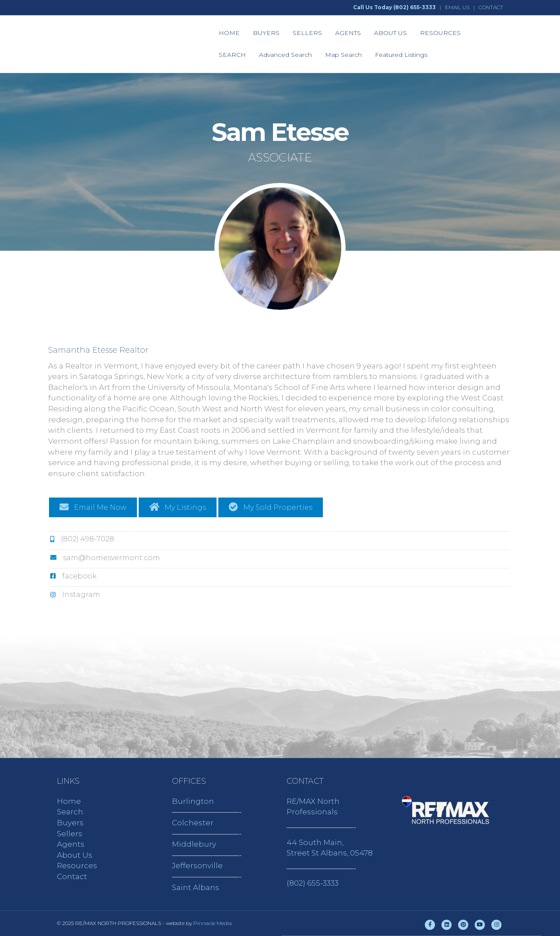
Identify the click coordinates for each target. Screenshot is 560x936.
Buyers (70, 823)
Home (69, 801)
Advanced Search (285, 55)
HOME (229, 33)
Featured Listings (401, 55)
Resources (77, 866)
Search (70, 812)
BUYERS (266, 33)
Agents (71, 844)
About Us (75, 855)
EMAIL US (457, 7)
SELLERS (307, 33)
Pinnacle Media (213, 923)
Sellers (70, 834)
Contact (72, 876)
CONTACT (491, 7)
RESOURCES (440, 33)
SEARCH (232, 55)
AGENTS (348, 33)
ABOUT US (390, 33)
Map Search (343, 55)
